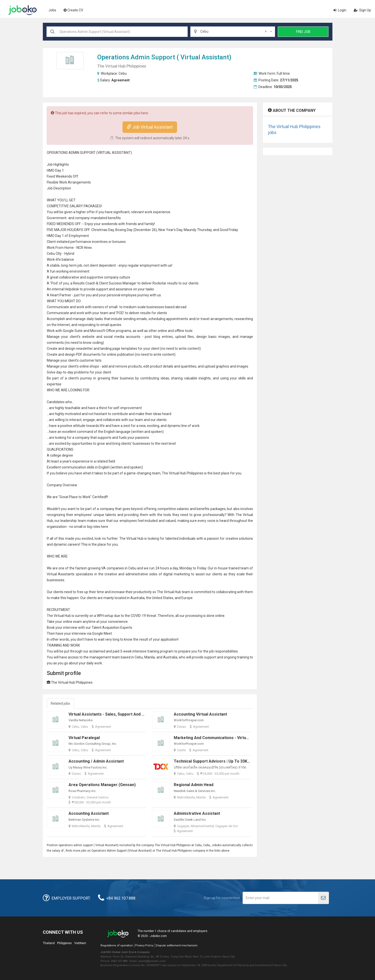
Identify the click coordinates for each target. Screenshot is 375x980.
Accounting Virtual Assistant (200, 714)
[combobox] (233, 32)
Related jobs (60, 703)
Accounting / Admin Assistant (96, 761)
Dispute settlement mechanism (177, 945)
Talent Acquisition (106, 628)
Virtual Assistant (205, 57)
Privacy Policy (144, 945)
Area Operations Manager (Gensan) (102, 785)
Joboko (23, 10)
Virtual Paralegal (84, 738)
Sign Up (362, 10)
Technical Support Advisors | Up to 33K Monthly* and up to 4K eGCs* (238, 761)
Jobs (52, 10)
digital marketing (176, 574)
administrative (137, 574)
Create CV (73, 10)
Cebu (123, 73)
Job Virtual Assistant (150, 127)
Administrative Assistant (197, 813)
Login (340, 10)
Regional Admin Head (194, 785)
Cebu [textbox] (233, 31)
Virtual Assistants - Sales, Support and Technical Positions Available (133, 714)
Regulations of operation (117, 945)
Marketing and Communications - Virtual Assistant (221, 738)
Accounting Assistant (89, 813)
